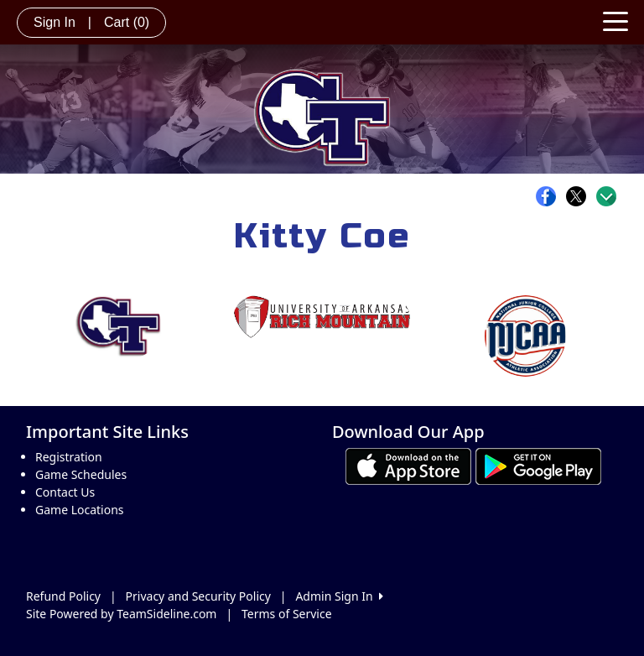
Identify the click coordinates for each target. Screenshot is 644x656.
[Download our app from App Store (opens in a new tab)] (408, 465)
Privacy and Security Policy (198, 596)
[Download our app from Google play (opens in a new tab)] (538, 465)
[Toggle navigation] (615, 20)
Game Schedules (81, 474)
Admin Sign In (339, 596)
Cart (127, 22)
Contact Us (65, 492)
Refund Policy (63, 596)
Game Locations (80, 510)
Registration (69, 457)
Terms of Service (287, 614)
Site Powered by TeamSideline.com (121, 614)
